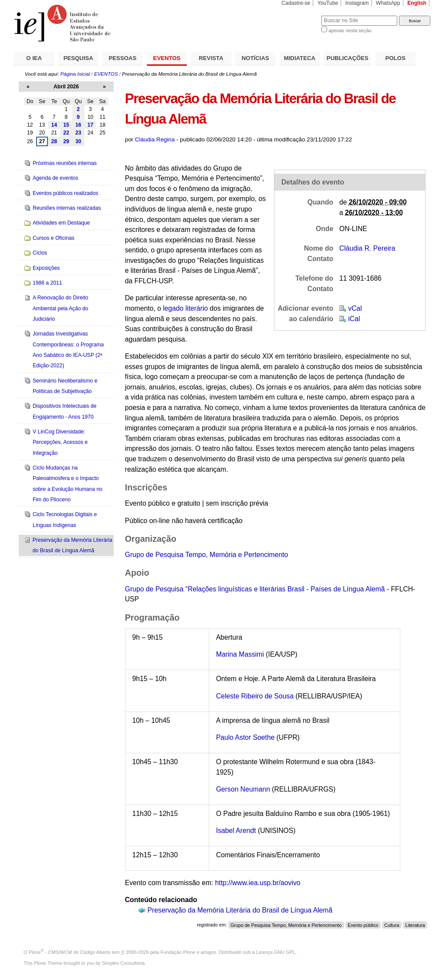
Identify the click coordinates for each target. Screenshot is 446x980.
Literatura (415, 925)
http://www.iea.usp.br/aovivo (258, 883)
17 (91, 125)
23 (78, 133)
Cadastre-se (296, 3)
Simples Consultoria (123, 963)
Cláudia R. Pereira (367, 248)
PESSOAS (123, 58)
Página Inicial (75, 74)
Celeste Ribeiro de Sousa (255, 696)
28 (54, 141)
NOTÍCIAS (255, 58)
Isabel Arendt (236, 831)
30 (78, 141)
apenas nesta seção (350, 30)
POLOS (395, 58)
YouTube (328, 3)
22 (66, 133)
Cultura (392, 925)
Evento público (363, 925)
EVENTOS (167, 58)
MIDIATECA (300, 58)
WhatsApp (388, 3)
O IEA (34, 58)
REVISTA (211, 58)
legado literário (185, 308)
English (417, 3)
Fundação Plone (178, 952)
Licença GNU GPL (276, 952)
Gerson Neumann (243, 789)
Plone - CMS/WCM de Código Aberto (70, 952)
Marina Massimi (241, 654)
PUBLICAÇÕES (348, 58)
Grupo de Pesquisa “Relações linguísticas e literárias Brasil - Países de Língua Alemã (255, 589)
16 (78, 125)
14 (54, 125)
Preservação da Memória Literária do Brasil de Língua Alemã (240, 910)
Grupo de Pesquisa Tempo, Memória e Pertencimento (207, 555)
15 (66, 125)
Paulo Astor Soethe (245, 737)
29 (66, 141)
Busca (300, 15)
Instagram (357, 3)
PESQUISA (78, 58)
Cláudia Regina (155, 139)
